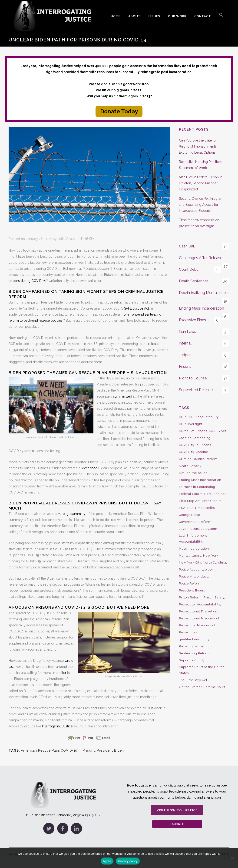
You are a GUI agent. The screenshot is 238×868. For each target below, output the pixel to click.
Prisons (185, 366)
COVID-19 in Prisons (78, 750)
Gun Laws (188, 332)
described (90, 468)
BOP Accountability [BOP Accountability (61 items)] (203, 417)
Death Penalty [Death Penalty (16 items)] (190, 466)
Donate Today (119, 111)
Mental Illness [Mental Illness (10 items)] (190, 556)
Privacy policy (128, 861)
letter (62, 673)
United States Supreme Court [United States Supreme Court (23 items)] (202, 687)
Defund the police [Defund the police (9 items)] (193, 473)
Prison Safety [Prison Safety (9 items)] (214, 597)
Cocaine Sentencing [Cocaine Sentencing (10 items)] (195, 438)
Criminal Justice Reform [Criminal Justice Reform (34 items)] (198, 459)
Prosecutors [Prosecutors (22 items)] (188, 632)
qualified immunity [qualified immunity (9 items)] (194, 639)
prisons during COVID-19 (27, 281)
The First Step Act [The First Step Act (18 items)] (193, 680)
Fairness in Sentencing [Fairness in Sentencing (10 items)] (197, 487)
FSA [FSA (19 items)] (182, 508)
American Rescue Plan (40, 750)
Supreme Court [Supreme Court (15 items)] (191, 660)
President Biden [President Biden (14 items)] (192, 590)
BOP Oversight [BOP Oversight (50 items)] (191, 424)
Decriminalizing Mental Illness (204, 293)
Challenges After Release (201, 258)
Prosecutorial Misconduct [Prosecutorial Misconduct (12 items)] (199, 618)
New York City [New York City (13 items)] (190, 562)
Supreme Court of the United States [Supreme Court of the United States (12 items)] (202, 670)
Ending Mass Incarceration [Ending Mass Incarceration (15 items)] (200, 480)
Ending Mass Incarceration (202, 308)
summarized (123, 396)
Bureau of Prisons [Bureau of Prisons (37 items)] (193, 431)
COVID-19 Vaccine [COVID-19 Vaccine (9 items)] (193, 452)
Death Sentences (194, 281)
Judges (185, 355)
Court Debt (188, 269)
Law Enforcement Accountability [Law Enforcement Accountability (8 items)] (193, 539)
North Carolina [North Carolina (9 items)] (215, 562)
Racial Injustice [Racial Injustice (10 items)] (191, 646)
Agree (107, 861)
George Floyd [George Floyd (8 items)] (190, 515)
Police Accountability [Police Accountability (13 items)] (196, 569)
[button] (221, 16)
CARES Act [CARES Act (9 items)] (218, 431)
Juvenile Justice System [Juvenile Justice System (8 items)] (198, 529)
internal (185, 343)
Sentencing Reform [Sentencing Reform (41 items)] (194, 653)
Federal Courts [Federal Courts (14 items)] (191, 494)
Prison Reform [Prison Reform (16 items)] (190, 597)
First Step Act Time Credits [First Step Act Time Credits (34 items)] (200, 501)
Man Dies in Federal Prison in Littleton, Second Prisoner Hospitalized (201, 183)
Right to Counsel (193, 378)
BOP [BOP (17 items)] (182, 417)
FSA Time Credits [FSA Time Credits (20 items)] (201, 508)
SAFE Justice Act (137, 308)
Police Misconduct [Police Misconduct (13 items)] (193, 576)
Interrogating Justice (57, 726)
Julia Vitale (66, 239)
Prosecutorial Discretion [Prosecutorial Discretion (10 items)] (198, 611)
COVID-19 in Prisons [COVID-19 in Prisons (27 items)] (195, 445)
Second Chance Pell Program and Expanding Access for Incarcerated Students (201, 205)
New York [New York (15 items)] (211, 556)
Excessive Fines (192, 320)
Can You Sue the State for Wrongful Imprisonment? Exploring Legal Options (198, 146)
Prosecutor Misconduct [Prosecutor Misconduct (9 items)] (197, 625)
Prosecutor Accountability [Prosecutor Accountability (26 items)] (200, 604)
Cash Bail (187, 246)
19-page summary (72, 514)
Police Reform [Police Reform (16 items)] (190, 583)
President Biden (110, 750)
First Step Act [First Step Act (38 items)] (215, 494)
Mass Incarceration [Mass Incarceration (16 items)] (194, 549)
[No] (232, 858)
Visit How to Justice (177, 810)
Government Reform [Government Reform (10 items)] (195, 522)
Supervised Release (196, 390)
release (154, 344)
